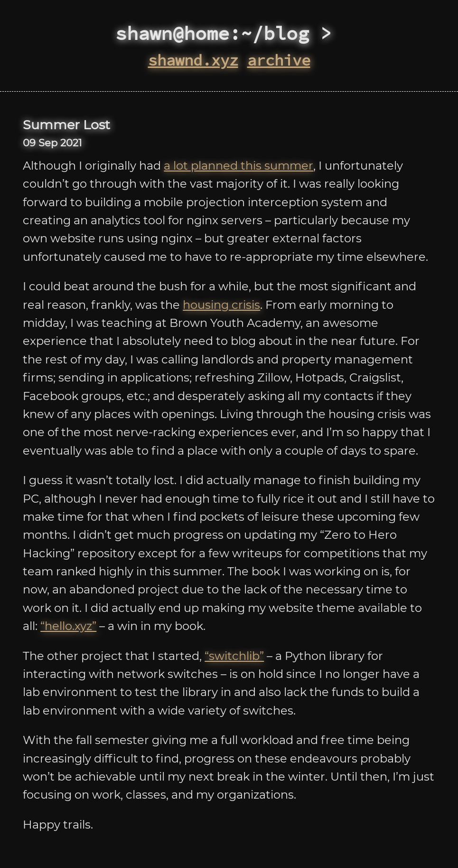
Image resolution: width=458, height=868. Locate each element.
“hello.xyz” (68, 626)
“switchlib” (234, 656)
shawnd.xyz (193, 60)
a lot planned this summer (238, 166)
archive (279, 60)
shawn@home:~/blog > (229, 33)
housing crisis (221, 305)
